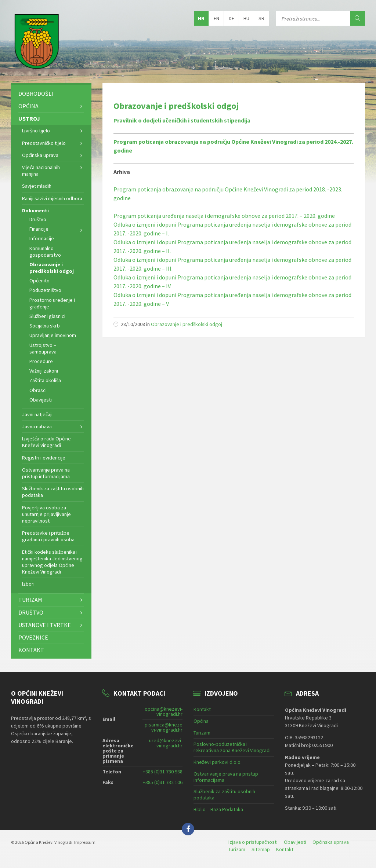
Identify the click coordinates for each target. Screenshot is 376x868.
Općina (28, 106)
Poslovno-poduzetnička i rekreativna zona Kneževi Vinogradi (232, 747)
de (232, 18)
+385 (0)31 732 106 (163, 782)
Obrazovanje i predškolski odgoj (176, 106)
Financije (39, 229)
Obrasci (38, 390)
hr (201, 18)
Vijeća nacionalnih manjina (41, 171)
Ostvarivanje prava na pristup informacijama (46, 473)
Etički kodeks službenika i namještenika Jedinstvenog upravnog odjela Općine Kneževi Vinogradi (52, 562)
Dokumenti (35, 210)
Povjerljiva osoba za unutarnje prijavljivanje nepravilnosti (46, 514)
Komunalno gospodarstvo (45, 252)
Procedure (41, 361)
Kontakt (31, 650)
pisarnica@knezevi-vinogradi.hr (164, 727)
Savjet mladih (37, 186)
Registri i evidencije (44, 458)
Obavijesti (41, 400)
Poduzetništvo (45, 290)
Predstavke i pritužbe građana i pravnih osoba (48, 536)
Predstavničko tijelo (44, 143)
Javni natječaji (37, 414)
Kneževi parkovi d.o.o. (218, 762)
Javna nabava (37, 426)
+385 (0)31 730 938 (163, 772)
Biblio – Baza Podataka (218, 809)
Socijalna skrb (45, 326)
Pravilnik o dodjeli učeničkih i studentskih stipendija (182, 120)
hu (246, 18)
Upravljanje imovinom (53, 335)
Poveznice (33, 637)
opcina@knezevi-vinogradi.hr (164, 711)
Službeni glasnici (47, 316)
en (216, 18)
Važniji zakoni (44, 371)
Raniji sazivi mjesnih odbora (52, 198)
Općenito (39, 281)
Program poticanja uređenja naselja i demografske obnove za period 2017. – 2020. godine (224, 216)
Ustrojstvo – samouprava (43, 348)
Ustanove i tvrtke (45, 625)
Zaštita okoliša (45, 380)
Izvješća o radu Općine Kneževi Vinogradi (46, 442)
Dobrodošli (36, 94)
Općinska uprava (40, 155)
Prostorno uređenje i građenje (52, 303)
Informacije (42, 238)
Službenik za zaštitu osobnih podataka (53, 492)
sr (261, 18)
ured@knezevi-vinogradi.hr (166, 743)
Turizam (30, 600)
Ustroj (29, 118)
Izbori (28, 584)
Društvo (38, 219)
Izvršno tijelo (36, 131)
